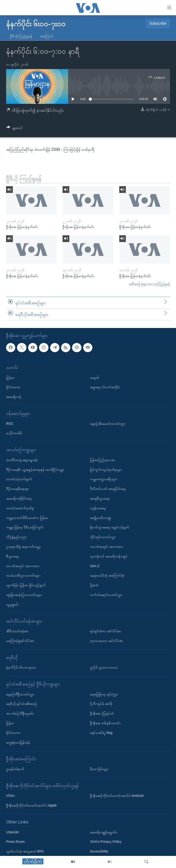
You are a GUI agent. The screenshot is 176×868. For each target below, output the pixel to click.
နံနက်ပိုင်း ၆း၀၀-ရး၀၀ (21, 668)
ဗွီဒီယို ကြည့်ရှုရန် (21, 36)
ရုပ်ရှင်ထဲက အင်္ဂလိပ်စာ (105, 631)
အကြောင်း (47, 36)
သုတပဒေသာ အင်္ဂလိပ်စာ (106, 641)
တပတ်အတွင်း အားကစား (23, 566)
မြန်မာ (10, 378)
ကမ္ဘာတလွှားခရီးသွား (104, 479)
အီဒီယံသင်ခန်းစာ (17, 631)
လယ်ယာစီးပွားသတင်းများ (23, 576)
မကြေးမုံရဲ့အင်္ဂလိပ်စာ (20, 641)
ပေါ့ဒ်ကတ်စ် (14, 433)
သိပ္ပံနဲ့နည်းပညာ (16, 537)
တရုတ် (94, 378)
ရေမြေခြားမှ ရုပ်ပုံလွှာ (104, 694)
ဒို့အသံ (94, 585)
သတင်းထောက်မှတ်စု (20, 508)
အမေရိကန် (14, 397)
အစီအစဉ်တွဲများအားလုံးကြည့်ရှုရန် (149, 284)
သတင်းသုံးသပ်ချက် (19, 479)
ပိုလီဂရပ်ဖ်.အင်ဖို (101, 704)
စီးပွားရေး (12, 556)
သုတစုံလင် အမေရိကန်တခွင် (109, 556)
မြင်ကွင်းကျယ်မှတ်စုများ (106, 470)
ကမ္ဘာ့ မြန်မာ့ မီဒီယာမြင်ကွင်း (25, 527)
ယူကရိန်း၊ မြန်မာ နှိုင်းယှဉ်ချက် (26, 585)
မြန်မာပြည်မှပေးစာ (103, 460)
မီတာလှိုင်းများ (99, 769)
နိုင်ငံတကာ (13, 387)
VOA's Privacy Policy (106, 842)
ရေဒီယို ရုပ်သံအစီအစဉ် (22, 704)
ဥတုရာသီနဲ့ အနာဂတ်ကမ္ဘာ (24, 547)
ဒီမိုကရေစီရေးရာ (17, 489)
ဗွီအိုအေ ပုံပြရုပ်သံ (102, 714)
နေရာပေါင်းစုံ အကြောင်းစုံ (107, 576)
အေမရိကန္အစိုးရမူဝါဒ (104, 832)
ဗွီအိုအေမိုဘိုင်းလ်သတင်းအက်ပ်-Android (117, 796)
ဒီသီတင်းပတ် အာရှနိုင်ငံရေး (108, 489)
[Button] (14, 129)
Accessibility (99, 852)
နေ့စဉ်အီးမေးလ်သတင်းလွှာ (108, 424)
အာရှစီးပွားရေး (100, 498)
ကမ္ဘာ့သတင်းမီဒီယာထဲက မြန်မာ (27, 518)
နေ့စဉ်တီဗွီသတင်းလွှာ (20, 694)
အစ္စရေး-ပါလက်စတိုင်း (105, 387)
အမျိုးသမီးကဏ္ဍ (101, 518)
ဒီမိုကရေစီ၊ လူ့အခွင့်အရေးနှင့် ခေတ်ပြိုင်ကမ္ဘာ (35, 470)
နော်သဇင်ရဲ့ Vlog (101, 733)
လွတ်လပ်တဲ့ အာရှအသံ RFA (25, 852)
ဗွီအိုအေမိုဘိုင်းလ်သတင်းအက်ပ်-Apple (31, 806)
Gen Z (95, 566)
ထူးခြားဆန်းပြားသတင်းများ (24, 595)
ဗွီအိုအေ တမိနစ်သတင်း (105, 723)
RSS (10, 424)
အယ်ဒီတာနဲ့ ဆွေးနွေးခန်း (22, 460)
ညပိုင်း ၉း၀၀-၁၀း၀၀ (104, 668)
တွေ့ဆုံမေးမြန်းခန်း (18, 742)
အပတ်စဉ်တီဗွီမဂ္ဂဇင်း (20, 714)
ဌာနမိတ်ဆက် (15, 769)
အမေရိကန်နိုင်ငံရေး (19, 498)
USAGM (12, 832)
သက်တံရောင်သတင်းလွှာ (106, 595)
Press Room (15, 842)
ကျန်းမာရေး (98, 508)
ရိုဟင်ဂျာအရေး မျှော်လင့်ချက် (110, 527)
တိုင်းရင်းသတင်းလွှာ (103, 537)
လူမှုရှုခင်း (12, 604)
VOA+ (11, 796)
